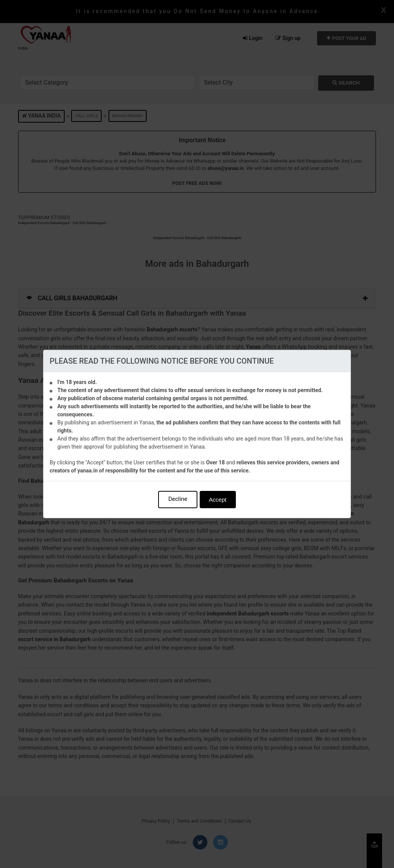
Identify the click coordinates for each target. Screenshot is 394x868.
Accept (218, 500)
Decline (178, 499)
